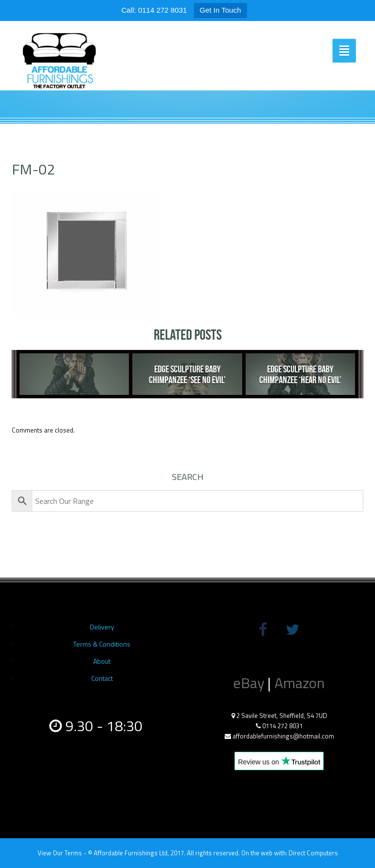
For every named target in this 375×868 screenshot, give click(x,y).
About (102, 661)
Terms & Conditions (102, 644)
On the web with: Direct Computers (290, 853)
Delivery (102, 627)
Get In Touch (220, 10)
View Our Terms (60, 853)
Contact (102, 678)
